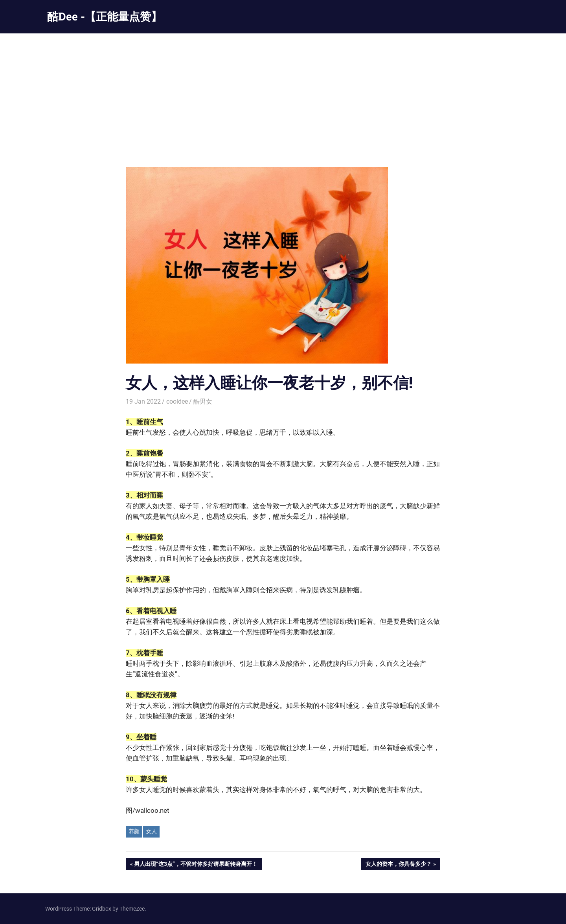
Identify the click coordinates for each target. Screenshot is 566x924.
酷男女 (203, 401)
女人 (151, 831)
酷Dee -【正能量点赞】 (105, 16)
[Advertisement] (283, 92)
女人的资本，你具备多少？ (398, 865)
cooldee (177, 401)
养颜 (134, 831)
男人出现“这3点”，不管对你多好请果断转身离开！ (196, 865)
